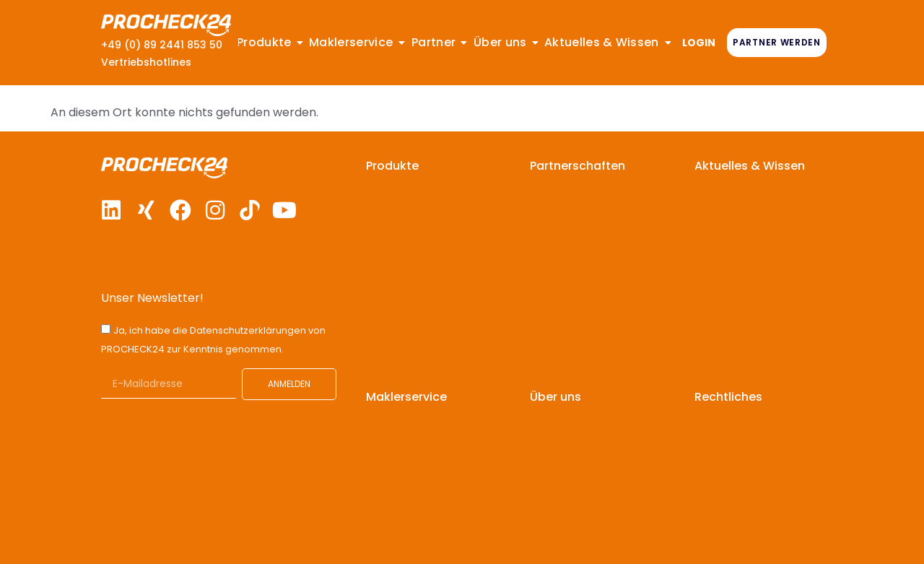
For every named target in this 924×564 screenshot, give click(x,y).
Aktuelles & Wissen (750, 166)
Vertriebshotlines (146, 62)
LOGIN (699, 43)
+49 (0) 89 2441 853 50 (162, 45)
